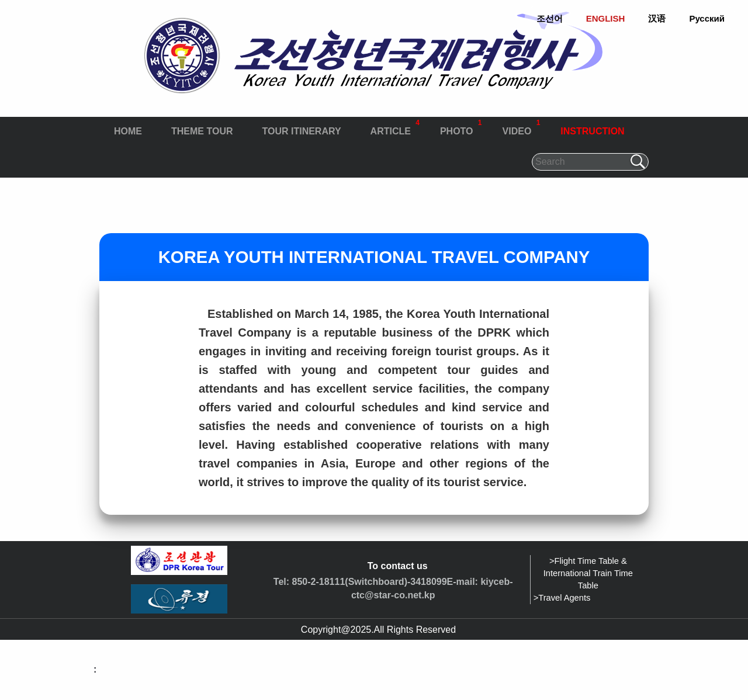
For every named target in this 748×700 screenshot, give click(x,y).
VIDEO (522, 127)
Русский (707, 18)
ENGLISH (606, 18)
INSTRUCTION (592, 131)
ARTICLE (395, 127)
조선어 (550, 18)
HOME (128, 131)
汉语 (657, 18)
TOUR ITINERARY (301, 131)
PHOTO (461, 127)
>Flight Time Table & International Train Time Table (588, 573)
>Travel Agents (562, 598)
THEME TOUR (202, 131)
